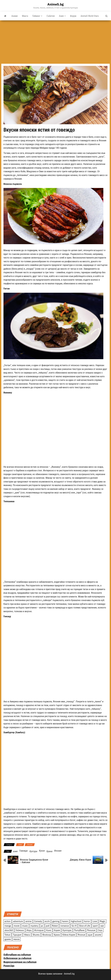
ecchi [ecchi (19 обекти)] (47, 921)
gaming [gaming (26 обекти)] (56, 921)
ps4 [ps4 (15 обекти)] (48, 926)
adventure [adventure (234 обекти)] (18, 921)
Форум (73, 16)
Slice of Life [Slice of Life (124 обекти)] (85, 926)
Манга (25, 16)
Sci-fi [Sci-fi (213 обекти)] (74, 926)
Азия (62, 16)
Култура (33, 851)
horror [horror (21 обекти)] (87, 921)
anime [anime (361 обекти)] (28, 921)
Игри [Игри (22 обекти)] (29, 930)
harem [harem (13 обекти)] (65, 921)
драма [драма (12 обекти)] (8, 939)
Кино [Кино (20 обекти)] (49, 930)
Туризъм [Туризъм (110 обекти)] (17, 935)
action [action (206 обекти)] (8, 921)
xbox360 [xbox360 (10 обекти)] (9, 930)
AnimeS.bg (55, 4)
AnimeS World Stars (90, 16)
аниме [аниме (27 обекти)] (98, 935)
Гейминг (37, 16)
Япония (30, 845)
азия (15, 851)
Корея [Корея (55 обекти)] (57, 930)
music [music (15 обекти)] (25, 926)
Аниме (15, 16)
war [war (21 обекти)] (102, 926)
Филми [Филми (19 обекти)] (36, 935)
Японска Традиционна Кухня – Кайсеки (34, 861)
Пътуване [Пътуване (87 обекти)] (79, 930)
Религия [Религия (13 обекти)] (91, 930)
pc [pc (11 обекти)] (42, 926)
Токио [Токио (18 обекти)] (7, 935)
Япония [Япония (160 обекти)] (82, 935)
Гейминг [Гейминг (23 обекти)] (20, 930)
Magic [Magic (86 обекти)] (102, 921)
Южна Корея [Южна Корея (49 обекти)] (69, 935)
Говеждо (23, 851)
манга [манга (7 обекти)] (17, 939)
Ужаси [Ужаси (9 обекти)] (27, 935)
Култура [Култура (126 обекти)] (67, 930)
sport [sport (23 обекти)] (95, 926)
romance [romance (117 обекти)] (65, 926)
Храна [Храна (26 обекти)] (57, 935)
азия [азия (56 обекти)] (90, 935)
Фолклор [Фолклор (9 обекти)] (47, 935)
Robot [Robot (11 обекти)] (55, 926)
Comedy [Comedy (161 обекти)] (38, 921)
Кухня (42, 851)
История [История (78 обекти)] (39, 930)
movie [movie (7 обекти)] (17, 926)
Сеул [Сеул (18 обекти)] (100, 930)
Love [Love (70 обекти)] (95, 921)
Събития (51, 16)
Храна (49, 851)
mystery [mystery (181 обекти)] (34, 926)
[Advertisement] (55, 42)
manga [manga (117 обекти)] (8, 926)
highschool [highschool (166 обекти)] (76, 921)
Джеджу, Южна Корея (81, 860)
